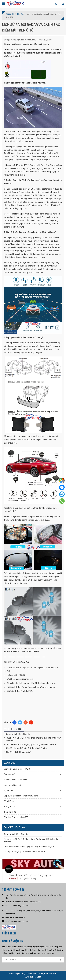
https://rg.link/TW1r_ (25, 691)
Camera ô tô (9, 774)
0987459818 (20, 917)
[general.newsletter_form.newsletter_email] (33, 960)
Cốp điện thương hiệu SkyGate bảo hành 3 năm (26, 748)
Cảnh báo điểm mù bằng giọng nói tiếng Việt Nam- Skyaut (31, 744)
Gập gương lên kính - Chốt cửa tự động (21, 796)
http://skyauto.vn (22, 683)
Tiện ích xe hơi (10, 812)
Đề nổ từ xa (9, 801)
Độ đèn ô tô (9, 790)
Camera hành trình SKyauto (18, 734)
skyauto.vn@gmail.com (23, 679)
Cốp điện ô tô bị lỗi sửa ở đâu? (18, 752)
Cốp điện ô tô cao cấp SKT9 (16, 817)
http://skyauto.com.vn (46, 683)
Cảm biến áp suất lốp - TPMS (17, 769)
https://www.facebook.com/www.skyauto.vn (36, 687)
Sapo (39, 977)
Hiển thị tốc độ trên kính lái (16, 780)
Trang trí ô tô (10, 807)
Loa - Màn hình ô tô (12, 785)
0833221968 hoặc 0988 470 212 (28, 902)
